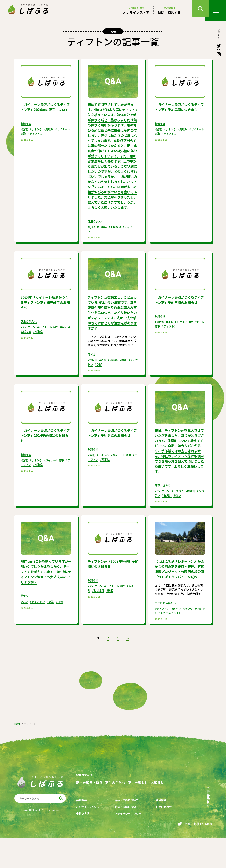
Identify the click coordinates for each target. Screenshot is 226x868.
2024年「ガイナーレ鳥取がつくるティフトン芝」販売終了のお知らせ (45, 317)
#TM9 (62, 622)
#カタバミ (179, 513)
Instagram (203, 853)
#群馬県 (170, 517)
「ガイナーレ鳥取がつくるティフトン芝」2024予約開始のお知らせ (45, 454)
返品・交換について (126, 832)
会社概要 (82, 832)
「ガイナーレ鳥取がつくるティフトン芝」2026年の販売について (45, 109)
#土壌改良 (116, 242)
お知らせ (26, 128)
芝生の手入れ (96, 237)
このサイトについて (89, 838)
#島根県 (115, 379)
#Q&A (92, 242)
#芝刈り (178, 634)
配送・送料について (126, 838)
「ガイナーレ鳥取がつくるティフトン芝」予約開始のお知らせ (112, 454)
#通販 (24, 134)
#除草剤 (193, 513)
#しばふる (37, 134)
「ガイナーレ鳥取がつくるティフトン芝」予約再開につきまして (179, 109)
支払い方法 (83, 845)
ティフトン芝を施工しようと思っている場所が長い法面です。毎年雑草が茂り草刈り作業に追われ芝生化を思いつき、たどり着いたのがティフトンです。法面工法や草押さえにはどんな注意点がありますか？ (112, 330)
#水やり (190, 634)
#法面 (104, 379)
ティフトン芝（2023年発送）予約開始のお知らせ (112, 585)
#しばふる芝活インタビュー (178, 638)
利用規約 (158, 832)
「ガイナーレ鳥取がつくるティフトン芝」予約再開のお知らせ (179, 317)
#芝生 (52, 622)
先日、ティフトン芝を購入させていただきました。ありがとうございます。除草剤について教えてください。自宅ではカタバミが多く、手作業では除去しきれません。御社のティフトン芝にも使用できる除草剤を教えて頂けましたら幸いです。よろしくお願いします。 (179, 471)
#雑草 (126, 379)
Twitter (184, 853)
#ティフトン (39, 138)
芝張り (25, 616)
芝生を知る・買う (89, 807)
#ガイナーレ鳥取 (49, 342)
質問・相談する (169, 10)
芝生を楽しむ (142, 807)
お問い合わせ (161, 838)
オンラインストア (136, 10)
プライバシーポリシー (127, 845)
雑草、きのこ (163, 507)
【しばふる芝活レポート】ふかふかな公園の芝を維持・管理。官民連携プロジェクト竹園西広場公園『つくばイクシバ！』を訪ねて (179, 592)
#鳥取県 (50, 134)
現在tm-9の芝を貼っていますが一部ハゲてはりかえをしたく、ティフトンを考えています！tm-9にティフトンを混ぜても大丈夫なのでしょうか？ (45, 592)
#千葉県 (103, 242)
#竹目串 (93, 379)
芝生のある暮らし (166, 628)
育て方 (92, 373)
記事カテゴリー (86, 800)
